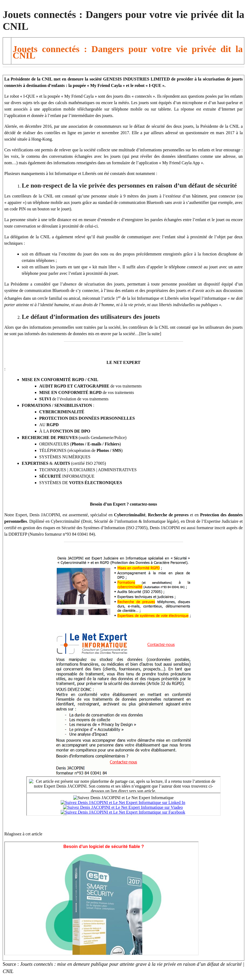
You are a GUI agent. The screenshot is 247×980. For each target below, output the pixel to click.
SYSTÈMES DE (81, 483)
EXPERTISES (35, 463)
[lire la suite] (150, 334)
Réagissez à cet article (23, 834)
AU (49, 425)
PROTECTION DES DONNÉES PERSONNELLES (87, 418)
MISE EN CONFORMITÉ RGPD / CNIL (60, 380)
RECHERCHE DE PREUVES (50, 438)
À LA (65, 431)
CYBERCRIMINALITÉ (62, 412)
